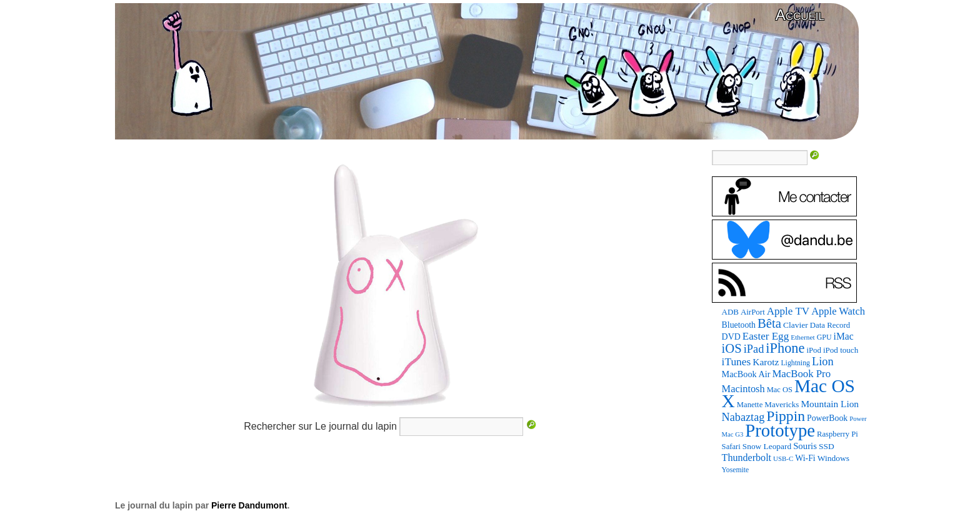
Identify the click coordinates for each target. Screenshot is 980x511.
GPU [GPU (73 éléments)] (824, 337)
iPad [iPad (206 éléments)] (754, 349)
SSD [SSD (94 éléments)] (827, 446)
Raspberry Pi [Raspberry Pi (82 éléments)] (837, 434)
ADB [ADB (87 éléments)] (730, 312)
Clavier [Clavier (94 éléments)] (796, 325)
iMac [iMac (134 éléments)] (844, 336)
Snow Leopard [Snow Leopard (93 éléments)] (767, 446)
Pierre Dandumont (249, 505)
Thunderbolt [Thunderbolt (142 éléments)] (747, 458)
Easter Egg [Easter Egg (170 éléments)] (766, 336)
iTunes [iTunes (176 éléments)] (737, 362)
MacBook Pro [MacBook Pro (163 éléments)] (801, 374)
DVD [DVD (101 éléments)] (731, 337)
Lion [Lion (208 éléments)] (823, 362)
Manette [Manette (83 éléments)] (750, 405)
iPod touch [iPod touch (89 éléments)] (841, 350)
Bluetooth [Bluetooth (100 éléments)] (739, 325)
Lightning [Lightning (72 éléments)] (795, 363)
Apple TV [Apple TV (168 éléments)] (788, 311)
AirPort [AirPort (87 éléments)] (753, 312)
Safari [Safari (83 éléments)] (731, 447)
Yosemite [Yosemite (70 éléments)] (736, 470)
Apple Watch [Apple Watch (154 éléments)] (838, 311)
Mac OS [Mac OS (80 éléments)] (780, 390)
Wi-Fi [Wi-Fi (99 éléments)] (805, 458)
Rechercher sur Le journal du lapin (320, 426)
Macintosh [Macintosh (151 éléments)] (743, 389)
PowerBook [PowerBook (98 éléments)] (827, 418)
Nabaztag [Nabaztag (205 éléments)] (743, 417)
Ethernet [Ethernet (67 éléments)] (802, 337)
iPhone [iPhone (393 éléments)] (785, 348)
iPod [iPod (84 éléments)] (813, 350)
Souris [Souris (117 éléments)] (805, 446)
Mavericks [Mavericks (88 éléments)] (782, 404)
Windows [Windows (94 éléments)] (833, 458)
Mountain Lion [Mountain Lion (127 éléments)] (830, 404)
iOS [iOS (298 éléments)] (732, 348)
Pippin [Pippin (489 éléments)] (786, 416)
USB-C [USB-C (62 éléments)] (783, 458)
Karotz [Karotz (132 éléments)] (766, 362)
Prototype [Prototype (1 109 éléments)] (780, 430)
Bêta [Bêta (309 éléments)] (769, 323)
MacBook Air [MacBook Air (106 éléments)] (746, 374)
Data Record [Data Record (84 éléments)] (830, 325)
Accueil (800, 15)
